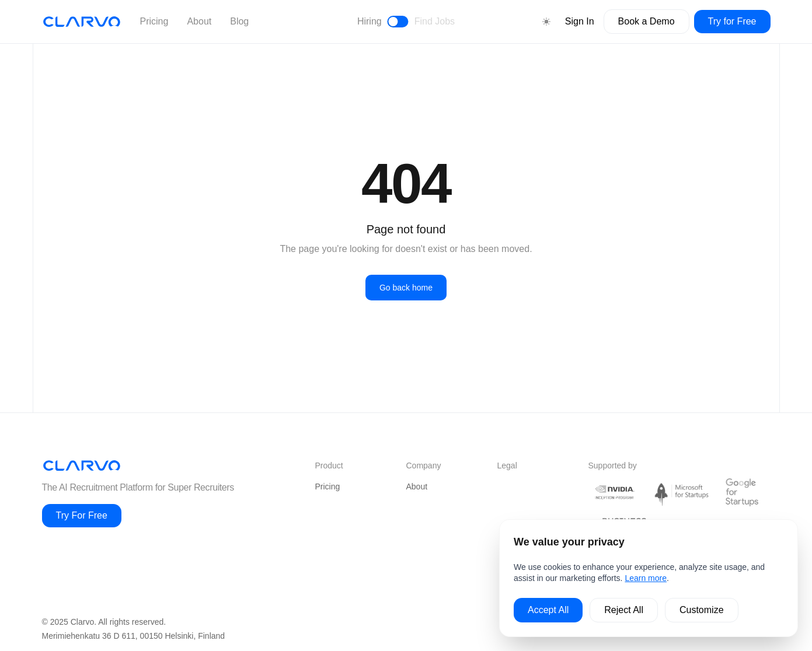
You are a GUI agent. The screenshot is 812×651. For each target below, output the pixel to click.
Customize (702, 610)
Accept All (548, 610)
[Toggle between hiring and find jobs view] (398, 22)
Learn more (646, 578)
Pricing (154, 21)
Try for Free (732, 21)
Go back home (406, 288)
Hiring (370, 21)
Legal (507, 466)
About (199, 21)
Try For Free (82, 515)
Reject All (624, 610)
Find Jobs (435, 21)
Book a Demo (647, 21)
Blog (239, 21)
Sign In (580, 21)
